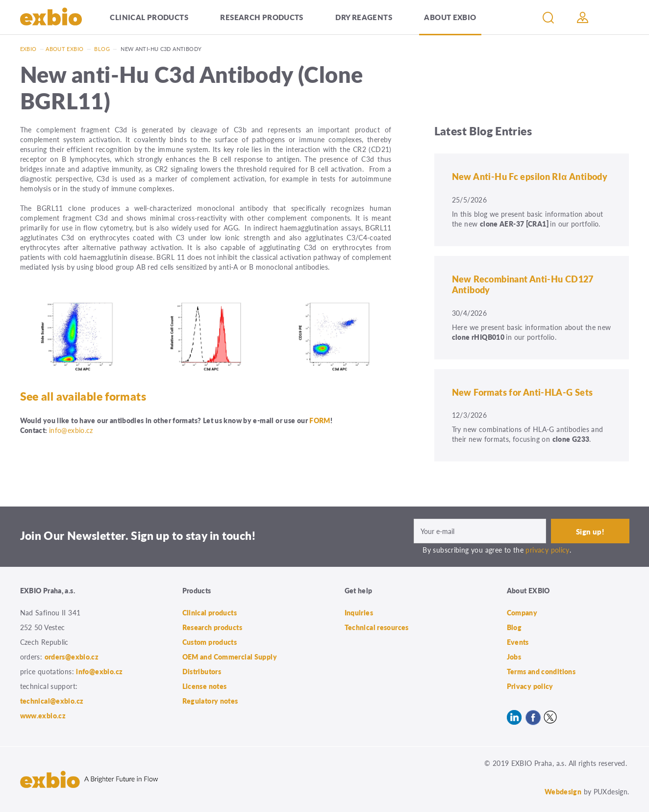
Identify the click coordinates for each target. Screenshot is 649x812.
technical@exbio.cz (52, 701)
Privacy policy (530, 686)
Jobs (514, 657)
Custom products (210, 642)
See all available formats (83, 396)
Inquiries (359, 612)
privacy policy (547, 550)
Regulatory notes (210, 701)
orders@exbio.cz (72, 657)
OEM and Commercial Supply (230, 657)
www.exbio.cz (43, 715)
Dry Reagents (364, 17)
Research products (262, 17)
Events (518, 642)
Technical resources (377, 627)
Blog (102, 49)
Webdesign (563, 791)
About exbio (64, 49)
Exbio (28, 49)
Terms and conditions (541, 671)
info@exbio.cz (71, 430)
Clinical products (149, 17)
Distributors (202, 671)
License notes (205, 686)
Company (522, 612)
